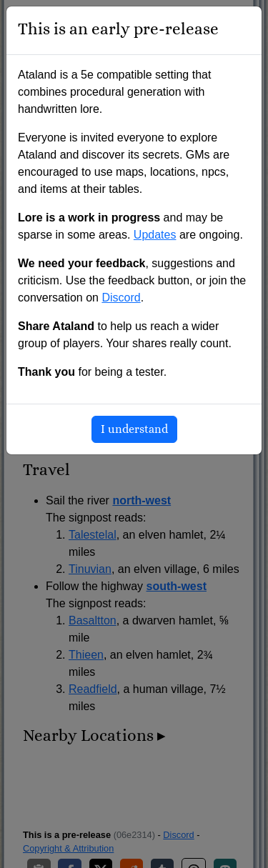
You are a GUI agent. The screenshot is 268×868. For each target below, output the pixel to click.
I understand (134, 429)
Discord (121, 298)
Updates (155, 235)
